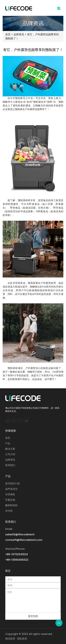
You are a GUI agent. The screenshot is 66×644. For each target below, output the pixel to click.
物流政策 (10, 639)
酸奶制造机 (11, 505)
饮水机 (9, 511)
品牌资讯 (19, 34)
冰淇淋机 (10, 494)
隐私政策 (22, 639)
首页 (8, 34)
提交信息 (33, 616)
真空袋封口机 (13, 483)
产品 (8, 443)
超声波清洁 (11, 489)
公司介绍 (10, 454)
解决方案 (10, 449)
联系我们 (10, 465)
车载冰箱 (10, 500)
